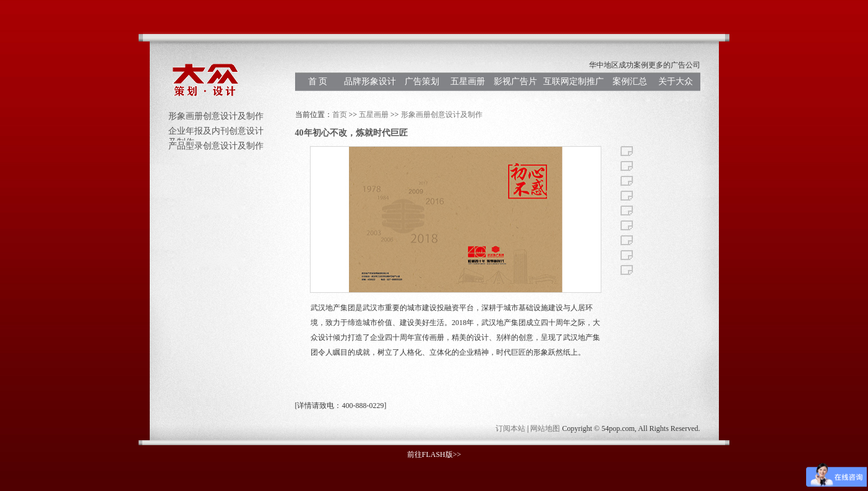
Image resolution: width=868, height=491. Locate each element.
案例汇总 (630, 81)
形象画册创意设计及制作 (216, 116)
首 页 (318, 81)
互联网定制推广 (574, 81)
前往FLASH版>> (434, 454)
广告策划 (422, 81)
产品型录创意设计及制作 (216, 146)
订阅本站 (510, 428)
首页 (340, 115)
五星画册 (468, 81)
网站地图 (545, 428)
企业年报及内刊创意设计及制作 (216, 133)
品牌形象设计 (370, 81)
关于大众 (676, 81)
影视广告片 (515, 81)
